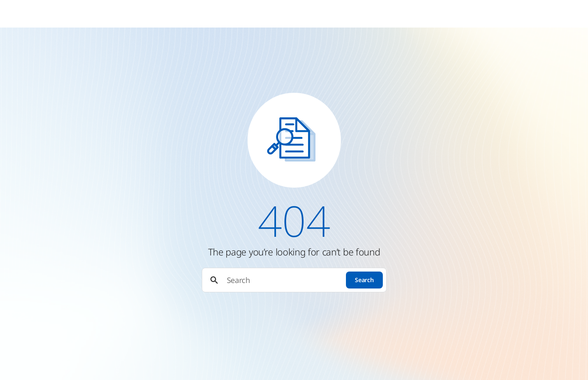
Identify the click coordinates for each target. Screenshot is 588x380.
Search (364, 280)
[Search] (283, 280)
